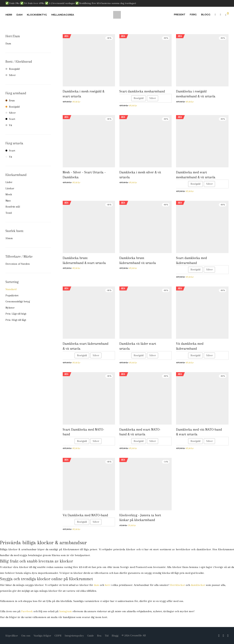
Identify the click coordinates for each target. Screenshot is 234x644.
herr (107, 585)
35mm (9, 238)
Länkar (10, 188)
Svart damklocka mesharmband (142, 91)
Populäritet (12, 295)
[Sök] (215, 15)
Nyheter (10, 308)
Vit (9, 125)
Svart (10, 119)
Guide (90, 636)
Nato (8, 201)
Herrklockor (178, 585)
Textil (9, 213)
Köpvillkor (12, 636)
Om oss (26, 636)
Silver (11, 75)
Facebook (27, 611)
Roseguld (13, 69)
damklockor (198, 585)
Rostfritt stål (13, 207)
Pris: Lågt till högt (16, 314)
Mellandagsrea (63, 15)
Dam (19, 15)
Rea (99, 636)
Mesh (9, 194)
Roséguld (13, 107)
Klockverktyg (37, 15)
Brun (10, 100)
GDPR (58, 636)
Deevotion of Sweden (18, 264)
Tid (107, 636)
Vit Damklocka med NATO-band (85, 515)
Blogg (206, 14)
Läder (9, 182)
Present (180, 14)
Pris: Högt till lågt (16, 320)
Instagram (66, 611)
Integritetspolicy (74, 636)
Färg (193, 14)
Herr (9, 15)
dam (96, 585)
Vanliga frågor (42, 636)
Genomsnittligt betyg (18, 301)
